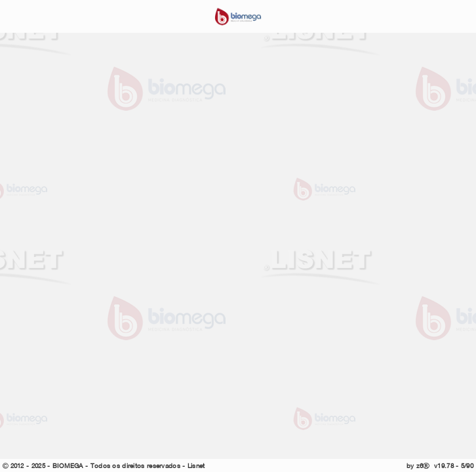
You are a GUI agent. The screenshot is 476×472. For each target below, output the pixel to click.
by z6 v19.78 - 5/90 (440, 466)
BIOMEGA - (71, 466)
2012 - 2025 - (30, 466)
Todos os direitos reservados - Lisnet (148, 466)
